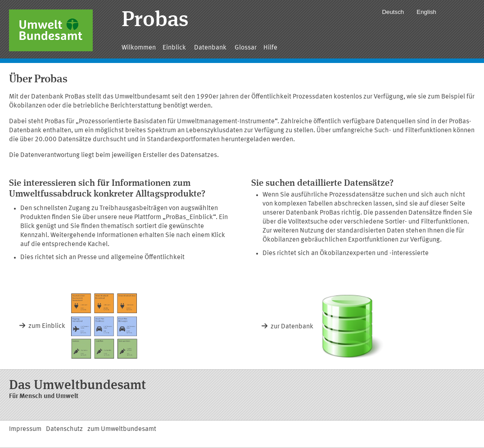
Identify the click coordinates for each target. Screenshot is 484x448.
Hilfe (270, 48)
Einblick (175, 48)
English (426, 12)
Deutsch (393, 12)
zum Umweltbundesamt (122, 429)
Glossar (246, 48)
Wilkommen (139, 48)
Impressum (25, 429)
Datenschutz (64, 429)
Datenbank (211, 48)
